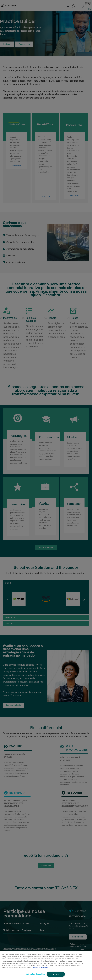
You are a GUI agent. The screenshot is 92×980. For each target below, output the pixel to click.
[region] (46, 966)
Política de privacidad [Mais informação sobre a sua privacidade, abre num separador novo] (41, 968)
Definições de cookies (35, 974)
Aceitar (56, 974)
